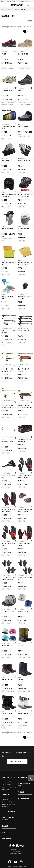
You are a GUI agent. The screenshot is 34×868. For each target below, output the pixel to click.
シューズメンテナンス (8, 782)
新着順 (29, 27)
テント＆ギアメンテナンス (9, 787)
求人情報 (5, 826)
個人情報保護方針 (24, 798)
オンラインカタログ (7, 802)
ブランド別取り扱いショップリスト (8, 819)
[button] (32, 31)
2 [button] (27, 31)
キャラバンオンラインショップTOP (10, 9)
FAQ (3, 832)
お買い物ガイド (6, 799)
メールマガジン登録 (15, 761)
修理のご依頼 (5, 790)
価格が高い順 (21, 27)
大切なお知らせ (23, 777)
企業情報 (21, 792)
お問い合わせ (6, 839)
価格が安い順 (12, 27)
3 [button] (30, 31)
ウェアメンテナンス (7, 785)
